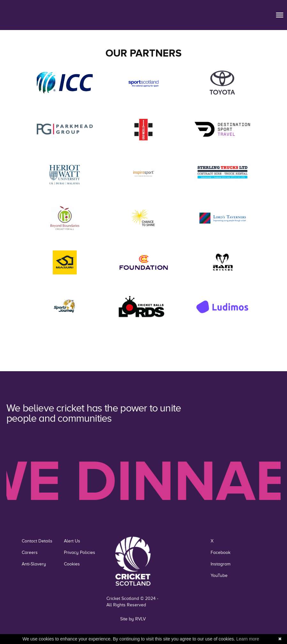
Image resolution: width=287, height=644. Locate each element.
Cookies (72, 564)
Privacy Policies (80, 552)
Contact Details (37, 541)
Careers (30, 552)
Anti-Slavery (34, 564)
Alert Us (72, 541)
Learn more (248, 639)
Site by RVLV (133, 619)
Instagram (221, 564)
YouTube (219, 575)
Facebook (221, 552)
